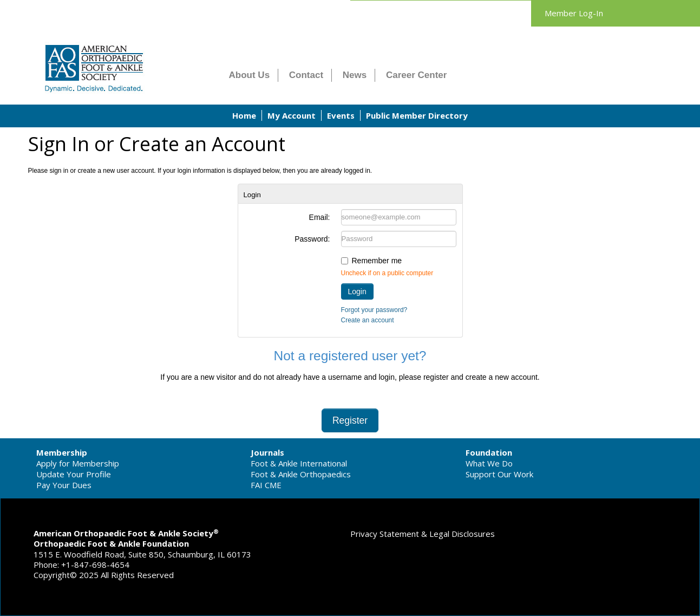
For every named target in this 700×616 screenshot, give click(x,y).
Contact (306, 75)
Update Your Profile (74, 474)
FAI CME (266, 485)
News (355, 75)
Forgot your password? (374, 310)
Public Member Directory (417, 115)
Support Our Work (499, 474)
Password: (312, 239)
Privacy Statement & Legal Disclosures (423, 534)
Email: (320, 217)
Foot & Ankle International (299, 463)
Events (341, 115)
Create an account (368, 320)
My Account (292, 115)
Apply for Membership (78, 463)
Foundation (489, 452)
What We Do (489, 463)
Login (357, 291)
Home (244, 115)
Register (350, 420)
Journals (267, 452)
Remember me (377, 261)
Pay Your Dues (64, 485)
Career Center (416, 75)
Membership (62, 452)
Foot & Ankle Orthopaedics (301, 474)
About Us (250, 75)
